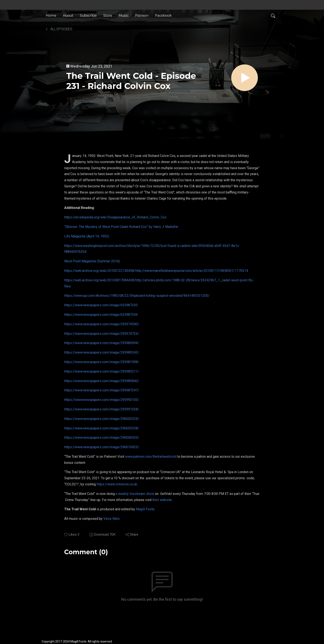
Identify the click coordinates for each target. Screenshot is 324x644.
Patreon (142, 16)
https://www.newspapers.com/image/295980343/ (102, 352)
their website (162, 500)
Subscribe (88, 16)
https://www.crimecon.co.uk (117, 484)
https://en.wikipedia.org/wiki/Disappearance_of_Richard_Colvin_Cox (115, 217)
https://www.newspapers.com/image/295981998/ (102, 362)
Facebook (163, 16)
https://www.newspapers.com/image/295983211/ (102, 371)
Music (124, 16)
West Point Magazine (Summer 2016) (92, 261)
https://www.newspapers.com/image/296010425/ (102, 447)
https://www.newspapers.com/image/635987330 (101, 305)
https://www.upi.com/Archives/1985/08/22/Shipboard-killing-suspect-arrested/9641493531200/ (137, 296)
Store (108, 16)
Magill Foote (145, 509)
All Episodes (59, 29)
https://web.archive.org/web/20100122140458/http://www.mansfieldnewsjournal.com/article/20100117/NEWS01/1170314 (156, 271)
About (68, 16)
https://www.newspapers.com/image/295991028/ (102, 409)
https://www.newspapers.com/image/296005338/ (102, 428)
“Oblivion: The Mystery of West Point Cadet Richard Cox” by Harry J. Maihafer (121, 227)
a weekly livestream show (135, 494)
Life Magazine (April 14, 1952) (87, 236)
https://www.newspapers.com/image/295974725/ (102, 334)
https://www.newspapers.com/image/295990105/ (102, 400)
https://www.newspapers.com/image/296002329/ (102, 419)
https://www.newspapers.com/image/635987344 (101, 315)
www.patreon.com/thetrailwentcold (151, 457)
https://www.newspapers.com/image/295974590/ (102, 324)
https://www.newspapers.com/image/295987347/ (102, 390)
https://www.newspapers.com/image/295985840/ (102, 381)
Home (51, 16)
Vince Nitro (111, 519)
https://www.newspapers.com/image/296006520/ (102, 438)
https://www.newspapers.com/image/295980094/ (102, 343)
